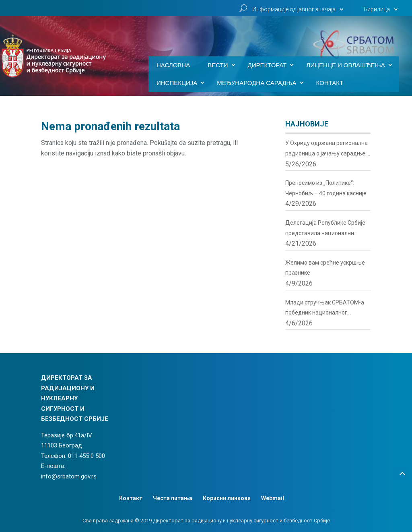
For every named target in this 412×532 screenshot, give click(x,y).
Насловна (173, 65)
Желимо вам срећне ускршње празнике (325, 268)
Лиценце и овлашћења (346, 65)
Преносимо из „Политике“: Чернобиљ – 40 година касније (326, 188)
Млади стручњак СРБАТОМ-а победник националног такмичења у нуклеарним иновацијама (325, 309)
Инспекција (177, 83)
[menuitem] (381, 11)
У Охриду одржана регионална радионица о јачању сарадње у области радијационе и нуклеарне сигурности (327, 149)
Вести (218, 65)
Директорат (267, 65)
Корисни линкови (227, 498)
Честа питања (173, 498)
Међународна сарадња (256, 83)
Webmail (273, 498)
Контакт (330, 83)
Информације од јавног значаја (294, 9)
